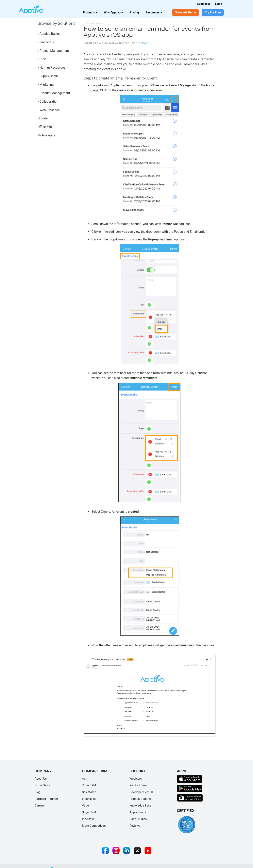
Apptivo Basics (49, 34)
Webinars (136, 779)
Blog (38, 792)
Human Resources (51, 68)
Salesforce (89, 792)
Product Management (54, 93)
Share (145, 43)
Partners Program (46, 799)
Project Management (53, 51)
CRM (42, 59)
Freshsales (89, 799)
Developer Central (141, 792)
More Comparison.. (95, 826)
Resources (154, 12)
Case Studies (138, 819)
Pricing (134, 12)
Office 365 (45, 127)
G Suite (43, 118)
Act (84, 779)
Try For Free (213, 12)
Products (90, 12)
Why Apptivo (113, 12)
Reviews (135, 826)
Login (219, 4)
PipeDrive (88, 819)
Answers (97, 23)
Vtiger (86, 806)
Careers (40, 806)
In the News (42, 785)
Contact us (204, 4)
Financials (46, 42)
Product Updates (141, 799)
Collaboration (48, 102)
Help (86, 23)
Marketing (46, 85)
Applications (138, 812)
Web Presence (49, 110)
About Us (41, 779)
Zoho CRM (89, 785)
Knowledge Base (140, 806)
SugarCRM (89, 812)
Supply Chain (48, 76)
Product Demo (139, 785)
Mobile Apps (46, 135)
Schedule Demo (186, 12)
